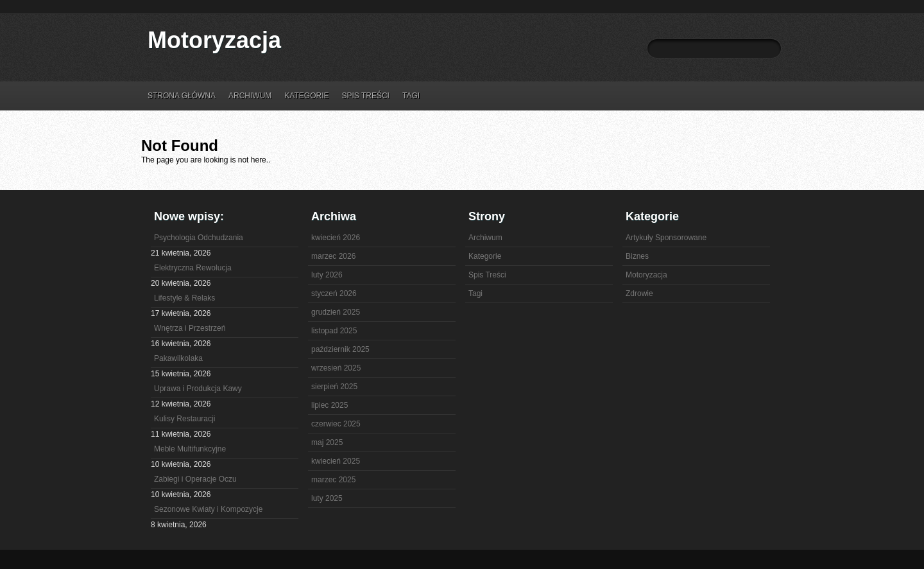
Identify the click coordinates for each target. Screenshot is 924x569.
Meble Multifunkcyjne (190, 449)
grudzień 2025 (336, 312)
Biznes (637, 256)
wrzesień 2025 (336, 368)
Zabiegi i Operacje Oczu (195, 479)
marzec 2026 (333, 256)
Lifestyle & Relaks (184, 298)
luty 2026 (327, 275)
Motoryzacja (214, 40)
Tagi (411, 96)
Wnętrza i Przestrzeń (190, 328)
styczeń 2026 (334, 293)
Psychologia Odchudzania (199, 238)
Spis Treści (365, 96)
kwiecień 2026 (336, 238)
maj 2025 (327, 442)
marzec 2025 (333, 480)
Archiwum (250, 96)
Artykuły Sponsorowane (666, 238)
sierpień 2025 (334, 387)
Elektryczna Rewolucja (193, 268)
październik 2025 (340, 349)
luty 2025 (327, 498)
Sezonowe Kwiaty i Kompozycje (208, 509)
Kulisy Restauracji (184, 419)
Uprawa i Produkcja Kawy (198, 389)
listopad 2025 (334, 331)
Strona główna (182, 96)
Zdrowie (639, 293)
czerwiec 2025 (336, 424)
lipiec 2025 (329, 405)
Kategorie (306, 96)
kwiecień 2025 (336, 461)
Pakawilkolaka (178, 358)
